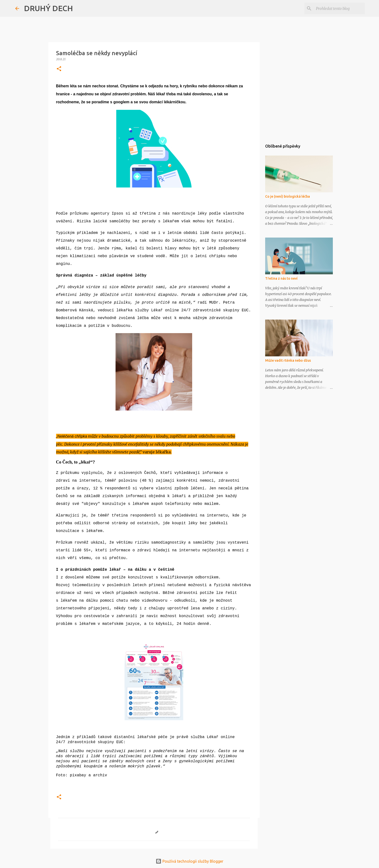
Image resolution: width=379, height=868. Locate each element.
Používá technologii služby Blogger (189, 861)
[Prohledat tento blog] (339, 8)
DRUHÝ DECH (48, 8)
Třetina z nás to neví (281, 278)
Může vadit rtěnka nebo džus (288, 360)
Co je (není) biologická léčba (288, 196)
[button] (59, 69)
